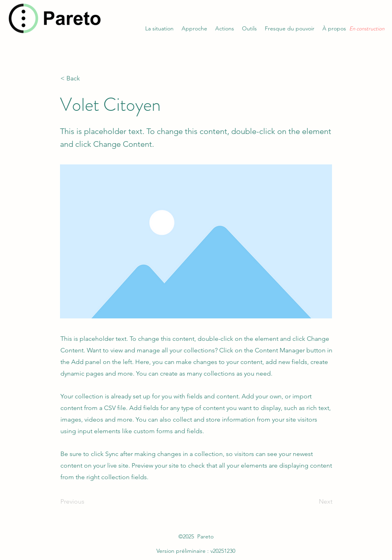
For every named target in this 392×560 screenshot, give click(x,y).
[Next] (312, 502)
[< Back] (87, 78)
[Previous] (87, 502)
